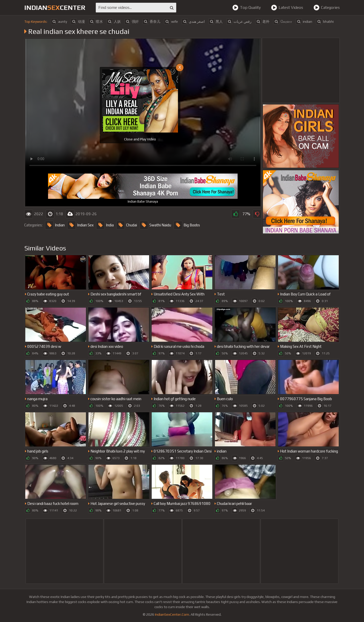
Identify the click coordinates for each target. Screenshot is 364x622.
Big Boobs (187, 225)
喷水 (96, 22)
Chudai (127, 225)
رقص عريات (239, 22)
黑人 (216, 22)
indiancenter (55, 8)
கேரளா (283, 22)
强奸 (132, 22)
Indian (55, 225)
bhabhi (325, 22)
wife (171, 22)
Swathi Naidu (155, 225)
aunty (59, 22)
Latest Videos (287, 8)
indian (304, 22)
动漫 (78, 22)
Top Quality (246, 8)
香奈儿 (151, 22)
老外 (262, 22)
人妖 (114, 22)
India (105, 225)
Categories (327, 8)
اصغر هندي (193, 22)
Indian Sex (80, 225)
